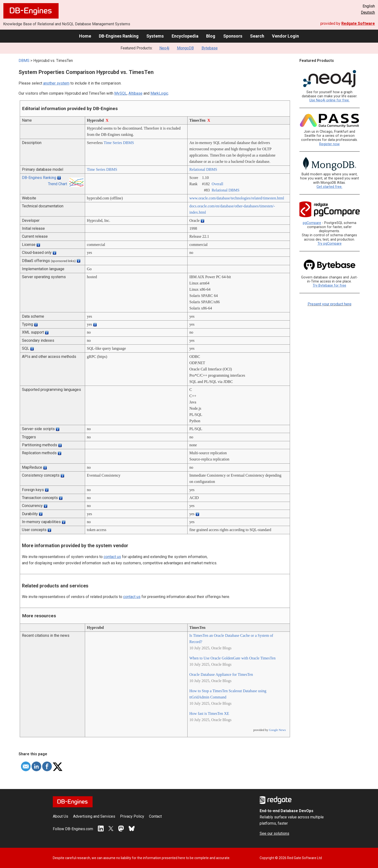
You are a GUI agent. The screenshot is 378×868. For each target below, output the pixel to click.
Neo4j (164, 48)
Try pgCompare (330, 244)
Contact (155, 816)
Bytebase (210, 48)
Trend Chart (57, 184)
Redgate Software (358, 23)
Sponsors (233, 36)
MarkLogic (159, 93)
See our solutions (274, 833)
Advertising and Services (94, 816)
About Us (61, 816)
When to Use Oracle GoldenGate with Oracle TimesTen (233, 658)
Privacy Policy (132, 816)
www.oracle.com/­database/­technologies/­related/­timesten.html (237, 198)
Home (85, 36)
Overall (217, 184)
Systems (155, 36)
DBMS (24, 61)
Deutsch (368, 12)
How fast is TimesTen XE (209, 713)
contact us (112, 557)
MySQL (121, 93)
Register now (329, 144)
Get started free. (329, 187)
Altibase (135, 93)
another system (56, 83)
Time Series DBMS (119, 143)
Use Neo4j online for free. (329, 100)
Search (257, 36)
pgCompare (312, 223)
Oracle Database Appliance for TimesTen (221, 674)
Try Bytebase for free (329, 286)
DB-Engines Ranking (119, 36)
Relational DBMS (203, 169)
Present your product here (330, 304)
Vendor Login (285, 36)
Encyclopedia (185, 36)
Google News (277, 730)
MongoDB (185, 48)
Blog (211, 36)
